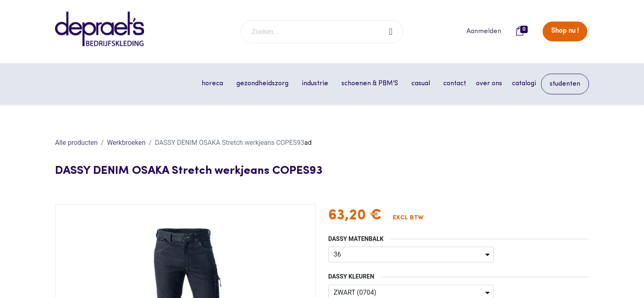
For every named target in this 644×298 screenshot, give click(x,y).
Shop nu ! (565, 31)
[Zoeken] (391, 32)
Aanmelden (484, 31)
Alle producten (76, 143)
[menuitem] (455, 84)
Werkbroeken (126, 143)
